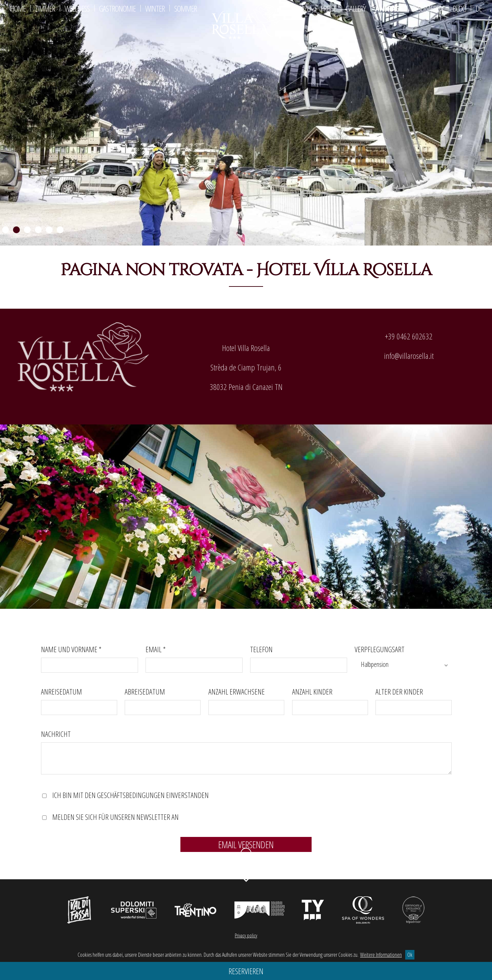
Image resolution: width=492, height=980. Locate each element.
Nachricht (56, 734)
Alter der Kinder (399, 692)
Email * (156, 649)
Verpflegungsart (380, 649)
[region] (246, 123)
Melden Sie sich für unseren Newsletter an (115, 817)
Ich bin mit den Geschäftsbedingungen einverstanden (131, 795)
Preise (328, 8)
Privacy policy (246, 936)
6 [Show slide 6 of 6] (60, 230)
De (479, 8)
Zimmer (45, 8)
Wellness (77, 8)
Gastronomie (117, 8)
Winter (155, 8)
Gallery (356, 8)
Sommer (186, 8)
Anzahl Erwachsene (237, 692)
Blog (459, 8)
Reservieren (428, 8)
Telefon (261, 649)
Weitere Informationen (381, 955)
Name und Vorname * (71, 649)
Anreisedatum (61, 692)
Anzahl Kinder (312, 692)
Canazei (301, 8)
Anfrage (389, 8)
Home (18, 8)
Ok (410, 955)
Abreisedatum (145, 692)
